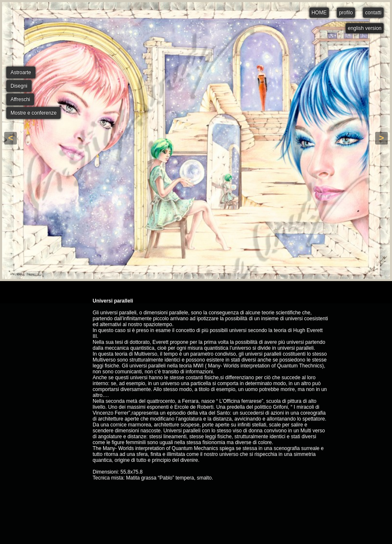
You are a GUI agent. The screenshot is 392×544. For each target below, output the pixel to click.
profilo (346, 13)
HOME (319, 13)
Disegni (19, 86)
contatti (373, 13)
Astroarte (21, 72)
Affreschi (20, 99)
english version (365, 28)
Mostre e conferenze (33, 113)
